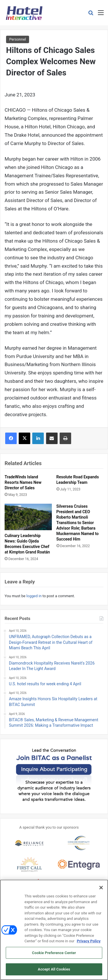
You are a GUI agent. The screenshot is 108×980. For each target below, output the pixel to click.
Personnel (18, 39)
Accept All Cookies (54, 969)
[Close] (101, 888)
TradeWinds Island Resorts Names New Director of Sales (23, 482)
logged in (34, 596)
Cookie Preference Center (54, 953)
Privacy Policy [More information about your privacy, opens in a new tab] (89, 941)
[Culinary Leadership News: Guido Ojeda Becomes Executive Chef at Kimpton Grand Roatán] (28, 517)
